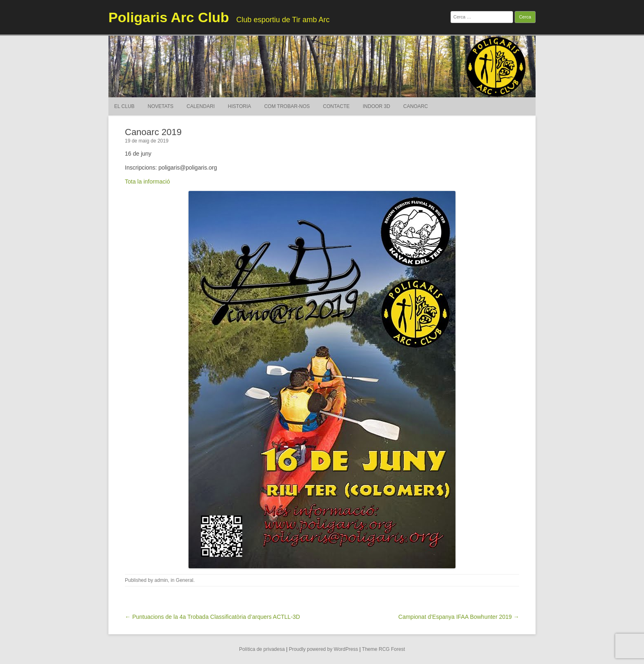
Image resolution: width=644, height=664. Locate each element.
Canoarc (416, 106)
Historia (239, 106)
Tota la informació (147, 182)
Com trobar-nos (287, 106)
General (185, 580)
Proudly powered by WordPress (323, 649)
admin (161, 580)
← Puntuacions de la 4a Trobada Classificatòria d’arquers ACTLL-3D (212, 617)
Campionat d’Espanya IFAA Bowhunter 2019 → (459, 617)
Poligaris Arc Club (169, 17)
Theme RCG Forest (383, 649)
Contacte (336, 106)
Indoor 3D (376, 106)
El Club (124, 106)
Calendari (201, 106)
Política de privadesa (262, 649)
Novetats (160, 106)
